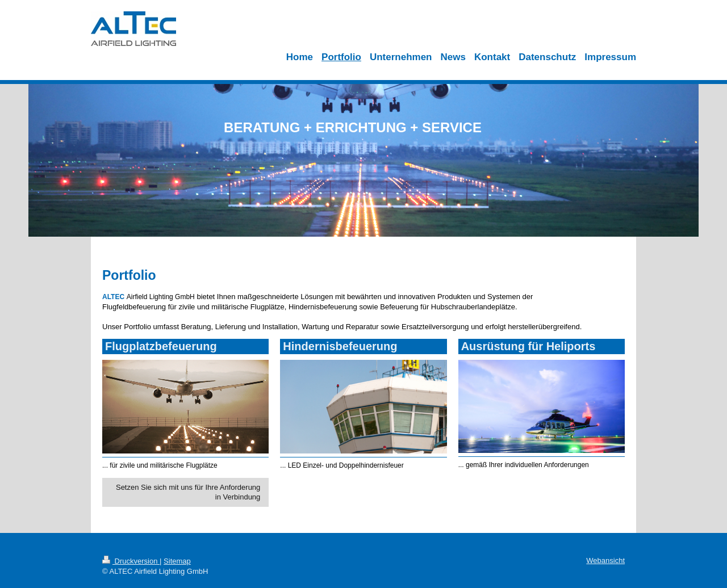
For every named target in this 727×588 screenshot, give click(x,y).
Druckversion (131, 561)
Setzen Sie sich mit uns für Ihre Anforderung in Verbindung (188, 492)
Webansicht (605, 560)
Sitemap (177, 561)
